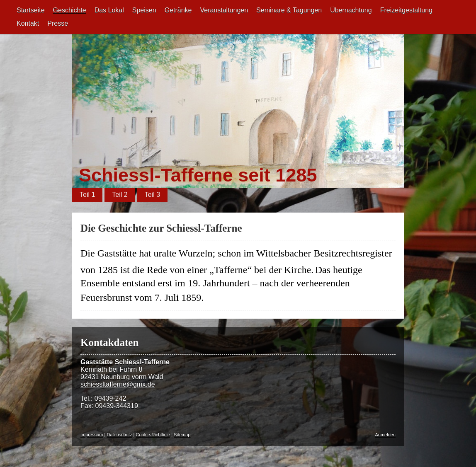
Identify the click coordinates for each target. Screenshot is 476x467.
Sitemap (182, 435)
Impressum (92, 435)
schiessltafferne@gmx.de (118, 384)
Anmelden (385, 435)
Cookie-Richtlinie (153, 435)
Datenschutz (119, 435)
